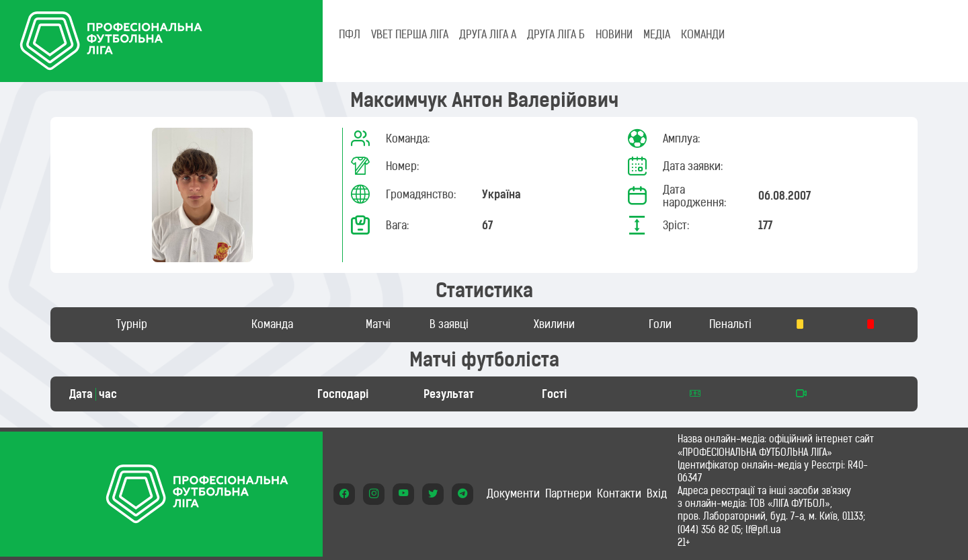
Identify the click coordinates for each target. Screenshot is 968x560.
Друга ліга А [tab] (488, 34)
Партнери (568, 493)
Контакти (619, 493)
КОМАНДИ (703, 34)
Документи (513, 493)
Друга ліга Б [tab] (556, 34)
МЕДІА (657, 34)
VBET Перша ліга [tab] (410, 34)
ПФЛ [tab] (350, 34)
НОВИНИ (614, 34)
